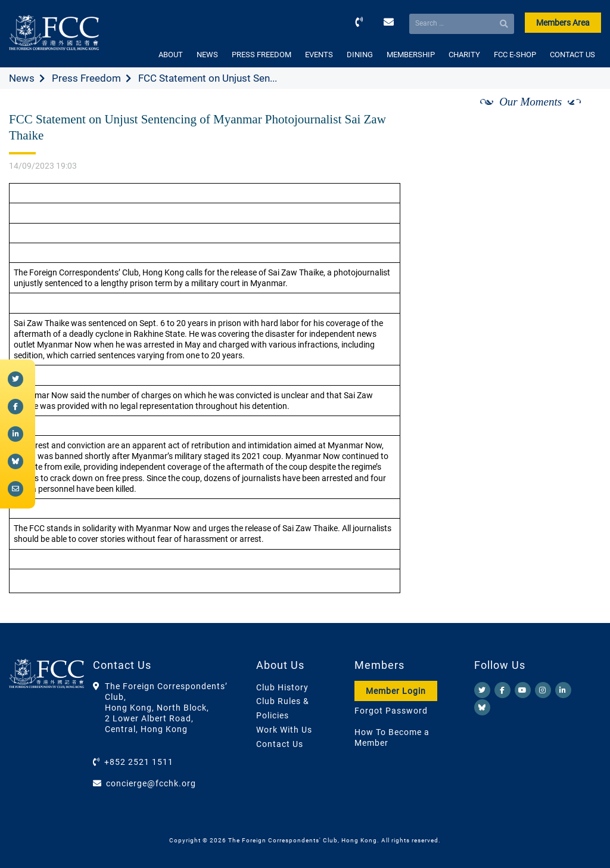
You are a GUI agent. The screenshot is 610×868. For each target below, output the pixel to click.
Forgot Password (391, 711)
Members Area (563, 23)
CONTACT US (572, 55)
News (22, 78)
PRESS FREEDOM (262, 55)
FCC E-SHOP (515, 55)
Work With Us (284, 730)
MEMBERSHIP (411, 55)
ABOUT (171, 55)
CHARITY (464, 55)
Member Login (396, 691)
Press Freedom (86, 78)
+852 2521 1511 (139, 762)
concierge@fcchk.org (151, 783)
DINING (360, 55)
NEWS (207, 55)
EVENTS (319, 55)
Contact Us (280, 744)
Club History (282, 687)
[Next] (579, 115)
